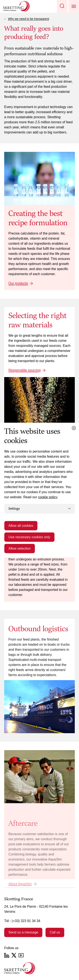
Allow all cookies (21, 525)
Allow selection (20, 548)
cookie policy (48, 497)
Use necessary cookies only (29, 537)
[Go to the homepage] (20, 968)
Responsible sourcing (25, 370)
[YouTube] (21, 955)
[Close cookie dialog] (74, 428)
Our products (18, 283)
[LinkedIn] (7, 955)
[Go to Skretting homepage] (16, 6)
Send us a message (23, 932)
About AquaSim (20, 884)
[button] (62, 6)
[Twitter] (14, 955)
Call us (55, 932)
